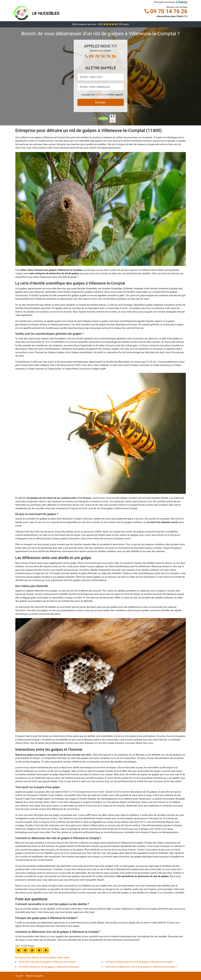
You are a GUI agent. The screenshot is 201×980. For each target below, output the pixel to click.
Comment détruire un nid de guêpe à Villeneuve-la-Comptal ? (49, 967)
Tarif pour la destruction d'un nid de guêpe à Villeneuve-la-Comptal (139, 962)
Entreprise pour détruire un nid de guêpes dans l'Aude (42, 958)
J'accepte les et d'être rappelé (102, 95)
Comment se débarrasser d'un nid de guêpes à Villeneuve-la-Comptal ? (141, 967)
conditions (101, 95)
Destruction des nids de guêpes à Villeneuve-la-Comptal (47, 962)
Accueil (19, 976)
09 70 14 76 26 (166, 11)
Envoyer (101, 102)
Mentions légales (35, 976)
